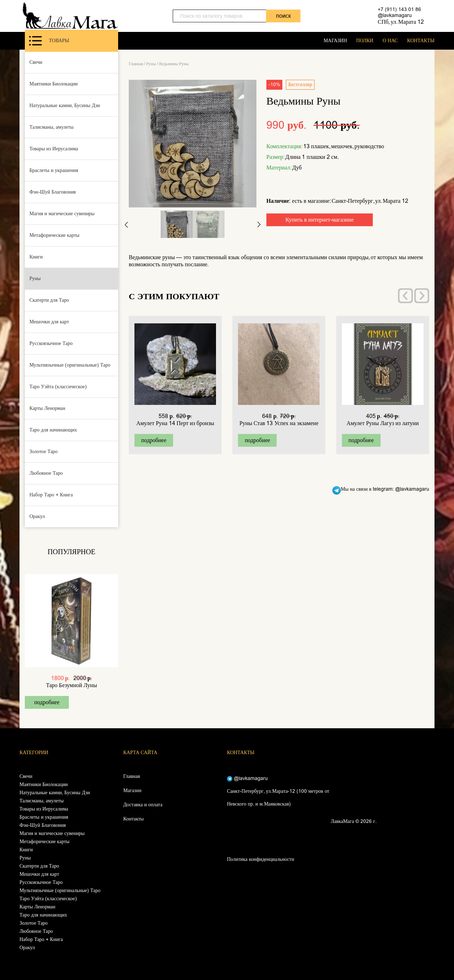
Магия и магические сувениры (62, 214)
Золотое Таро (43, 452)
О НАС (390, 41)
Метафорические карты (54, 235)
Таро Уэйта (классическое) (58, 387)
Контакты (134, 819)
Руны (35, 279)
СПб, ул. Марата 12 (401, 22)
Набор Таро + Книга (51, 495)
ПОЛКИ (365, 41)
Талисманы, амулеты (51, 127)
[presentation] (405, 296)
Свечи (36, 62)
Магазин (132, 790)
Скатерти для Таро (49, 300)
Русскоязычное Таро (51, 343)
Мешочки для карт (49, 322)
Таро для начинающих (53, 430)
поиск (283, 16)
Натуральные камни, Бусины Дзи (65, 105)
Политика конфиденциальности (261, 859)
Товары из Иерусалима (54, 149)
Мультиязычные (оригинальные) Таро (70, 365)
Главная (136, 64)
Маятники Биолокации (54, 84)
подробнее (47, 702)
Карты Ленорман (47, 408)
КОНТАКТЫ (421, 41)
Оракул (37, 516)
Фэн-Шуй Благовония (53, 192)
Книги (36, 257)
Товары (49, 41)
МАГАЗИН (335, 41)
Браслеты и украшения (54, 170)
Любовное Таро (46, 473)
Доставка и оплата (143, 805)
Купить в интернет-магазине (320, 220)
